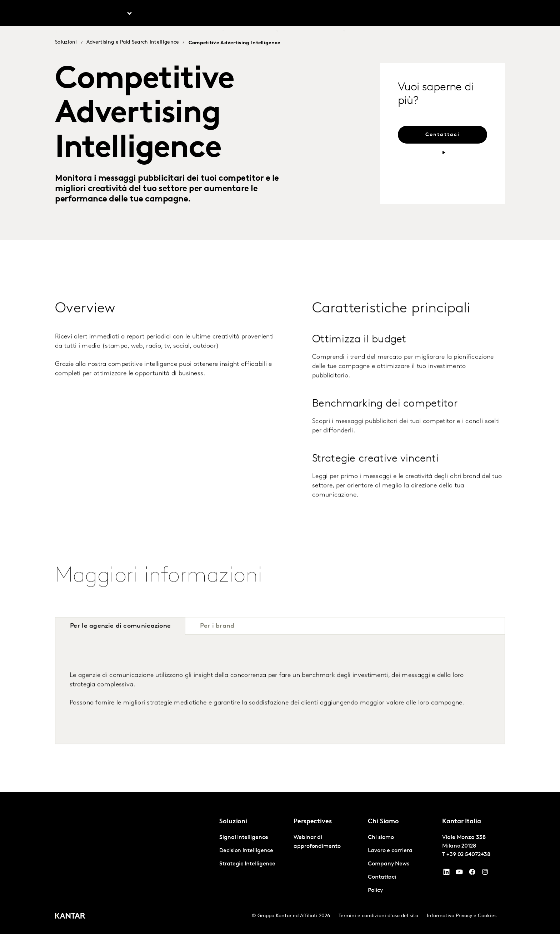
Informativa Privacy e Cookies (462, 916)
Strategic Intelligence (247, 864)
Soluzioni (66, 42)
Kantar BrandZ (255, 14)
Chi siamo (361, 14)
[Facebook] (472, 874)
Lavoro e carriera (405, 14)
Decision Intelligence (246, 851)
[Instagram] (485, 874)
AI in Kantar (206, 14)
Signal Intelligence (244, 838)
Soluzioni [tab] (113, 14)
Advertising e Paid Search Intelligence (133, 42)
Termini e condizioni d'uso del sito (378, 916)
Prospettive (161, 14)
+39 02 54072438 (468, 855)
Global (482, 14)
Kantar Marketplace (316, 14)
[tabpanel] (280, 706)
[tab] (217, 643)
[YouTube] (446, 874)
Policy (375, 890)
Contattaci (450, 14)
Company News (389, 864)
